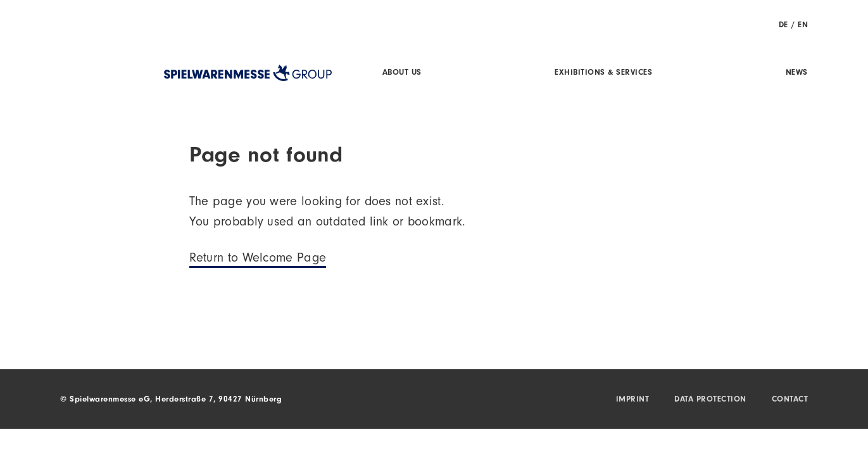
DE (783, 26)
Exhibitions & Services (603, 73)
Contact (790, 400)
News (797, 73)
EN (803, 26)
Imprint (633, 400)
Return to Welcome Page (258, 260)
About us (402, 73)
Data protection (710, 400)
